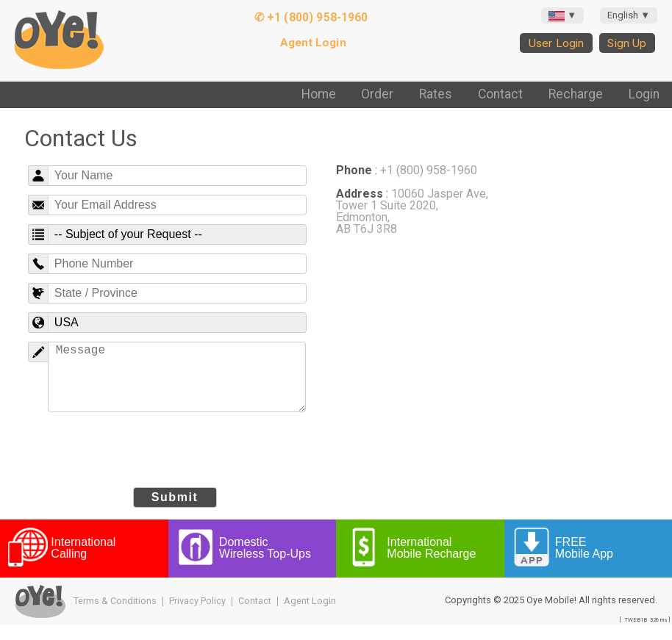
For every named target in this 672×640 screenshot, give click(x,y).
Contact (500, 94)
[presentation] (175, 464)
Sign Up (627, 43)
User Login (557, 43)
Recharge (576, 94)
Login (644, 94)
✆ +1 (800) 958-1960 (311, 17)
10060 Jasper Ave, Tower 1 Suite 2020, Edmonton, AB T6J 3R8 (412, 211)
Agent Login (313, 43)
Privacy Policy (197, 615)
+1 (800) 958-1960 (429, 170)
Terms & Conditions (115, 615)
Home (319, 94)
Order (377, 94)
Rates (436, 94)
